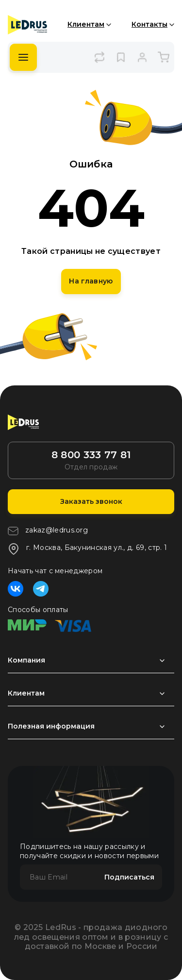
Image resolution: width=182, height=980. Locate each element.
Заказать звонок (91, 501)
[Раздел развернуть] (91, 661)
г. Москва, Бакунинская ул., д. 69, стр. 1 (87, 549)
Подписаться (129, 877)
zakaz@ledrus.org (48, 531)
